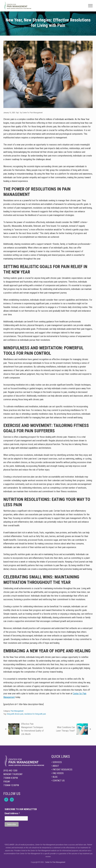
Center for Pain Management (55, 862)
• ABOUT (55, 766)
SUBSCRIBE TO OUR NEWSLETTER (21, 809)
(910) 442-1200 (10, 771)
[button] (90, 6)
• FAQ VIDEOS (58, 773)
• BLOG (54, 777)
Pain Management (17, 711)
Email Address (12, 813)
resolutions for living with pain (35, 714)
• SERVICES (57, 762)
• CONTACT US (58, 781)
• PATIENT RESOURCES (62, 770)
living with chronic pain (15, 714)
